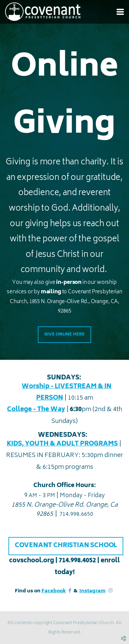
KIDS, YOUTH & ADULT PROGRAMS (62, 444)
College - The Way (36, 410)
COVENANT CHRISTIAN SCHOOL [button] (66, 546)
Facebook (54, 591)
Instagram (92, 591)
